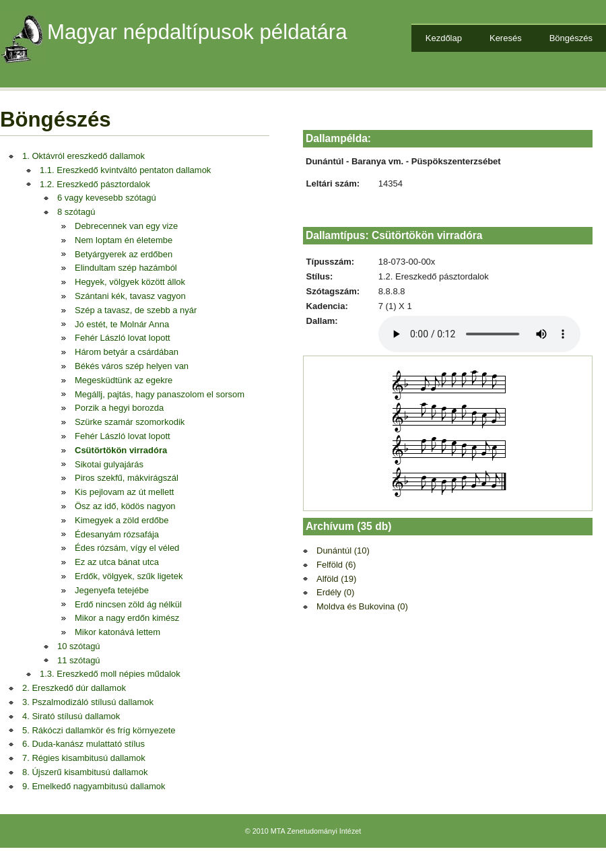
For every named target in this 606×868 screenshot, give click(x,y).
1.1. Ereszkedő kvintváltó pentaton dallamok (125, 170)
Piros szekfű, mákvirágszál (127, 478)
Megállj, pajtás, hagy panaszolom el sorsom (160, 394)
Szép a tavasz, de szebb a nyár (136, 310)
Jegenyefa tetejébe (112, 590)
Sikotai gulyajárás (109, 464)
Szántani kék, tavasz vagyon (130, 296)
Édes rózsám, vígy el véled (127, 548)
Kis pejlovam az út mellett (124, 492)
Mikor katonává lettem (117, 632)
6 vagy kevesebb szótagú (107, 198)
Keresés (506, 38)
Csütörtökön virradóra (121, 450)
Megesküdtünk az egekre (124, 380)
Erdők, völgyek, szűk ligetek (129, 576)
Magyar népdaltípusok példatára (197, 32)
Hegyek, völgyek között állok (130, 282)
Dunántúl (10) (343, 550)
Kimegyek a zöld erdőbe (122, 520)
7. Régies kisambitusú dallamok (84, 758)
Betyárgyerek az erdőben (124, 254)
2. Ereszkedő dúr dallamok (74, 688)
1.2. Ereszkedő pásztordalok (95, 184)
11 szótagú (79, 660)
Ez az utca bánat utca (117, 562)
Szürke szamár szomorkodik (130, 422)
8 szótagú (76, 212)
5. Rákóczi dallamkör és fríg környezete (99, 730)
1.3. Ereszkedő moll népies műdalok (110, 674)
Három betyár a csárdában (127, 352)
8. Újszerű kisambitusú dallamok (85, 772)
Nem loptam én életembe (124, 240)
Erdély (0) (335, 592)
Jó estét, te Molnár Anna (122, 324)
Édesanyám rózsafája (117, 534)
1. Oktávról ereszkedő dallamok (83, 156)
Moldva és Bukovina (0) (362, 606)
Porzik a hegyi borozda (119, 408)
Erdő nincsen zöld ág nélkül (128, 604)
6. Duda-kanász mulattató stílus (83, 744)
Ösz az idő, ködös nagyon (125, 506)
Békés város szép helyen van (132, 366)
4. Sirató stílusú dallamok (71, 716)
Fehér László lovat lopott (123, 338)
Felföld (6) (336, 565)
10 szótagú (79, 646)
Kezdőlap (444, 38)
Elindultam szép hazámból (126, 268)
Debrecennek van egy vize (126, 226)
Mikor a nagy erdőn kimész (127, 618)
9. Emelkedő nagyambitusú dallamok (94, 786)
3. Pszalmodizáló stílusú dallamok (88, 702)
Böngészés (571, 38)
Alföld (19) (336, 579)
